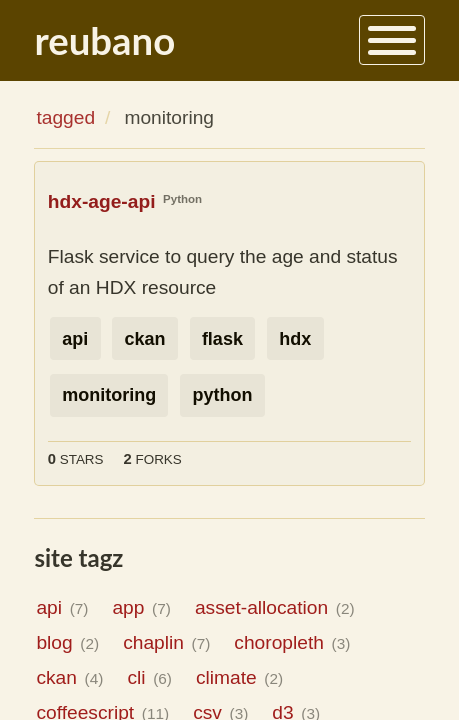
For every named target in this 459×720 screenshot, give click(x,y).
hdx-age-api (102, 201)
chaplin (166, 642)
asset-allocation (275, 607)
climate (239, 677)
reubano (104, 40)
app (141, 607)
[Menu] (391, 40)
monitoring (109, 395)
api (75, 339)
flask (222, 339)
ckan (145, 339)
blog (67, 642)
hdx (295, 339)
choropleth (292, 642)
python (222, 395)
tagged (65, 117)
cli (149, 677)
